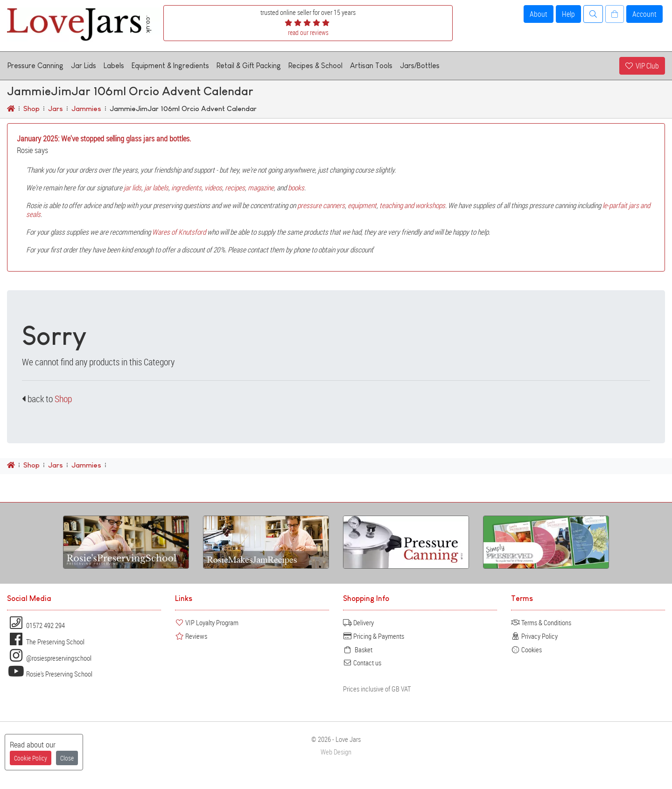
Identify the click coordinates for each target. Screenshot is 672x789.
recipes (235, 188)
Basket (358, 649)
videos (213, 188)
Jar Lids (84, 66)
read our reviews (308, 32)
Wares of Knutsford (179, 232)
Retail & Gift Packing (249, 66)
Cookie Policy (31, 758)
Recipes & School (315, 66)
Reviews (191, 636)
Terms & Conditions (541, 622)
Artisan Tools (371, 66)
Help (568, 14)
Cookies (526, 649)
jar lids (133, 188)
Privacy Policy (534, 636)
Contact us (362, 663)
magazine (261, 188)
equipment (362, 205)
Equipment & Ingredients (170, 66)
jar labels (156, 188)
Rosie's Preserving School (50, 674)
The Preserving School (46, 642)
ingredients (186, 188)
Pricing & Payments (374, 636)
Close (67, 758)
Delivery (358, 622)
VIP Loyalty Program (207, 622)
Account (644, 14)
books (296, 188)
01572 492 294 (36, 625)
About (539, 14)
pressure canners (321, 205)
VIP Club (642, 66)
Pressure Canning (35, 66)
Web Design (336, 752)
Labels (114, 66)
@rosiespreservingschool (49, 658)
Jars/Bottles (420, 66)
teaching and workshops (412, 205)
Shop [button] (63, 399)
